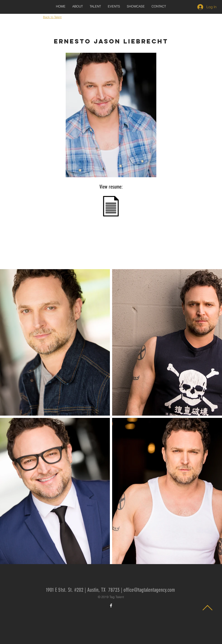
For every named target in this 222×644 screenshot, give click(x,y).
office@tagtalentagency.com (149, 590)
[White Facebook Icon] (111, 606)
